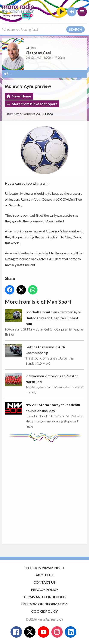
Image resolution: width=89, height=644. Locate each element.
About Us (45, 575)
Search (76, 29)
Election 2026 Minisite (45, 568)
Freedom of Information (44, 604)
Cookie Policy (44, 611)
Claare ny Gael (38, 53)
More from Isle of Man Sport (34, 104)
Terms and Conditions (44, 597)
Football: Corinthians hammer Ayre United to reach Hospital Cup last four (53, 318)
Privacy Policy (45, 590)
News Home (21, 96)
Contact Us (44, 582)
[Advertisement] (44, 491)
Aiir (61, 619)
